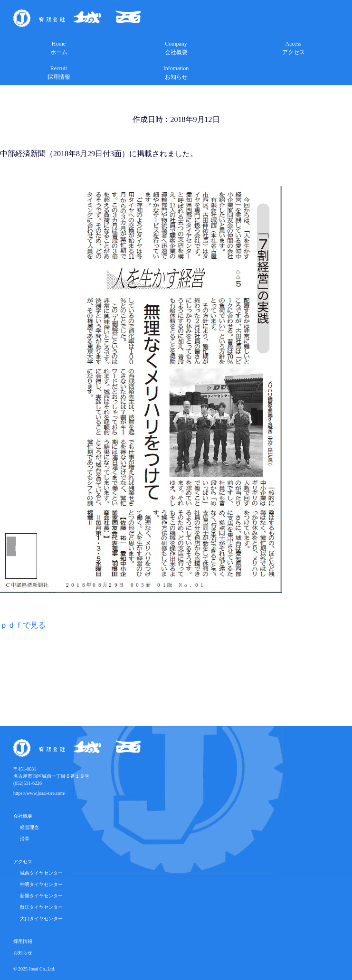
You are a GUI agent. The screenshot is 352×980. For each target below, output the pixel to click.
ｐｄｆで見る (23, 625)
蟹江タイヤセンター (39, 907)
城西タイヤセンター (39, 873)
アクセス (23, 862)
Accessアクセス (294, 48)
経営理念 (27, 827)
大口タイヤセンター (39, 919)
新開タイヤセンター (39, 896)
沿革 (22, 839)
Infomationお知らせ (176, 73)
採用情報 (23, 941)
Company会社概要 (176, 48)
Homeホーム (59, 48)
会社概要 (23, 816)
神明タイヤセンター (39, 884)
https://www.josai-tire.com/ (39, 793)
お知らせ (23, 953)
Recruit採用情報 (59, 73)
